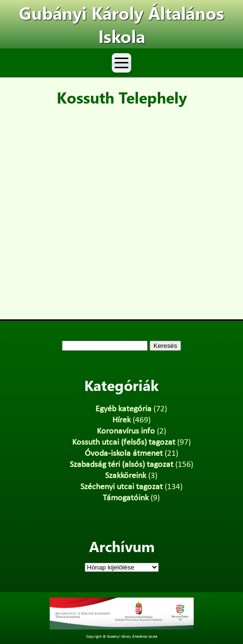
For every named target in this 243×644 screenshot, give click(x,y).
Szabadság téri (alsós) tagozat (121, 465)
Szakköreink (126, 476)
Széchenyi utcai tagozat (121, 487)
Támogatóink (126, 498)
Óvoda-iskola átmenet (124, 454)
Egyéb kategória (123, 409)
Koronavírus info (126, 431)
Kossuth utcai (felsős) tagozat (124, 442)
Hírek (121, 420)
